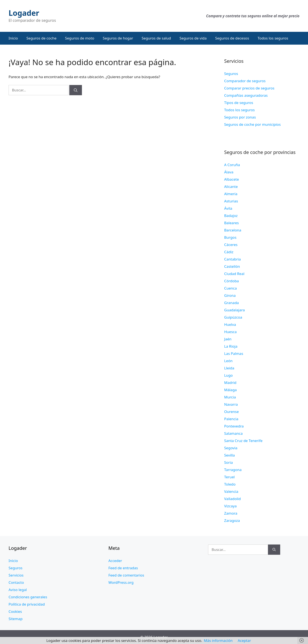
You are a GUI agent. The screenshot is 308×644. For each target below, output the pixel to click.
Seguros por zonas (240, 117)
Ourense (231, 412)
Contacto (16, 582)
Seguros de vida (193, 38)
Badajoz (231, 216)
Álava (229, 172)
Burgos (230, 237)
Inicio (13, 38)
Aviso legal (18, 590)
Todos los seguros (273, 38)
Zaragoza (232, 520)
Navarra (231, 404)
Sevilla (230, 455)
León (228, 361)
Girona (230, 295)
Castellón (232, 266)
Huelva (230, 324)
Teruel (229, 477)
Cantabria (232, 259)
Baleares (232, 223)
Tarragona (233, 470)
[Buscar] (76, 90)
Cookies (15, 611)
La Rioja (231, 346)
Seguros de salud (156, 38)
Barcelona (233, 230)
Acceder (115, 561)
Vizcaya (230, 506)
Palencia (231, 419)
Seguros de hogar (118, 38)
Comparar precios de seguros (249, 88)
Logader (24, 13)
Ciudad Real (234, 274)
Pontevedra (234, 426)
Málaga (230, 390)
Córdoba (231, 281)
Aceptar (244, 640)
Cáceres (231, 245)
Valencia (231, 491)
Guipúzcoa (233, 317)
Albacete (232, 179)
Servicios (16, 575)
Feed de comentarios (126, 575)
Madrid (230, 383)
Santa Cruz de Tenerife (243, 441)
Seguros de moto (80, 38)
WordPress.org (121, 582)
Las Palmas (234, 353)
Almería (231, 194)
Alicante (231, 187)
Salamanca (233, 433)
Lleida (229, 368)
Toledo (230, 484)
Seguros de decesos (232, 38)
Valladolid (232, 499)
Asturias (231, 201)
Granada (232, 303)
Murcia (230, 397)
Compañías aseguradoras (246, 95)
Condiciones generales (28, 597)
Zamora (231, 513)
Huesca (230, 332)
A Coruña (232, 165)
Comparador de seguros (245, 81)
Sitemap (16, 619)
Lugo (228, 375)
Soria (229, 462)
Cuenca (230, 288)
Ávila (228, 208)
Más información (218, 640)
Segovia (231, 448)
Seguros (231, 74)
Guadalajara (234, 310)
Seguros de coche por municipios (252, 124)
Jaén (228, 339)
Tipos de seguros (239, 103)
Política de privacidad (27, 604)
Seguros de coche (42, 38)
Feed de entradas (123, 568)
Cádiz (229, 252)
